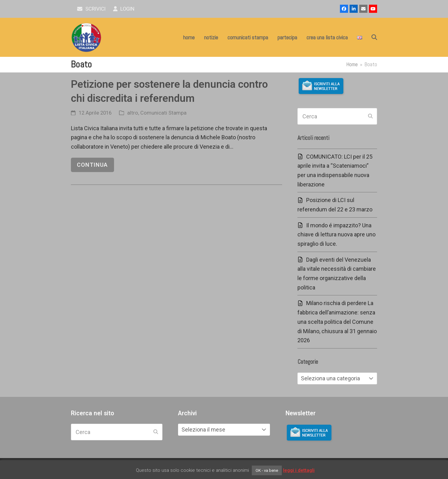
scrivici (91, 9)
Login (124, 9)
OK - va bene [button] (267, 470)
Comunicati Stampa (163, 113)
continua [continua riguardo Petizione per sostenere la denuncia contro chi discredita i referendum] (92, 165)
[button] (374, 37)
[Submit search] (370, 116)
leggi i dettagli (299, 470)
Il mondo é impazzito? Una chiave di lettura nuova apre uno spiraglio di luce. (336, 235)
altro (133, 113)
